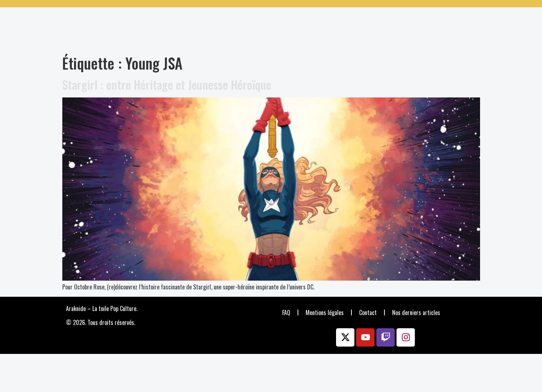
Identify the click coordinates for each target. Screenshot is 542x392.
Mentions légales (325, 313)
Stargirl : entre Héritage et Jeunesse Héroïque (167, 84)
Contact (368, 313)
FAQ (286, 313)
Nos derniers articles (416, 313)
